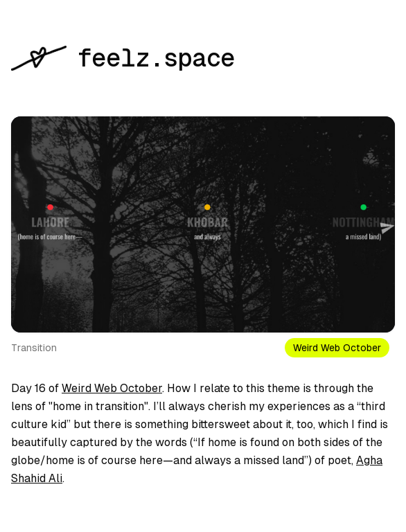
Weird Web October (112, 388)
